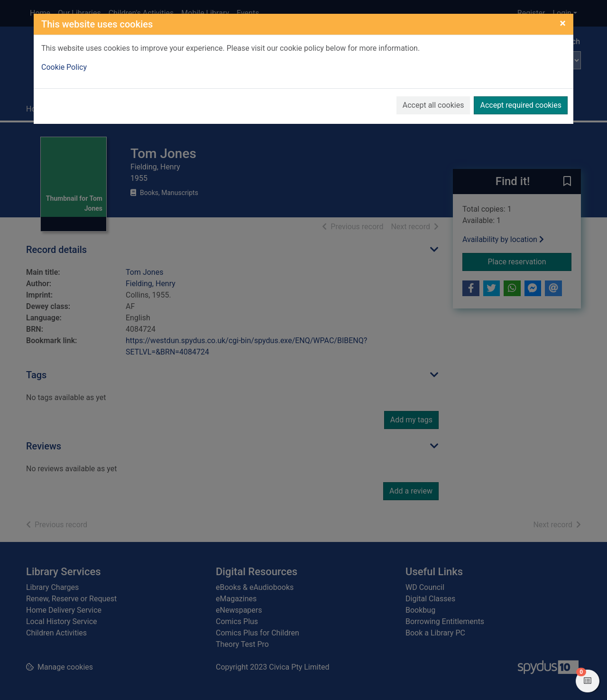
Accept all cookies (433, 105)
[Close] (563, 23)
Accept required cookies (521, 105)
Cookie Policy (64, 67)
